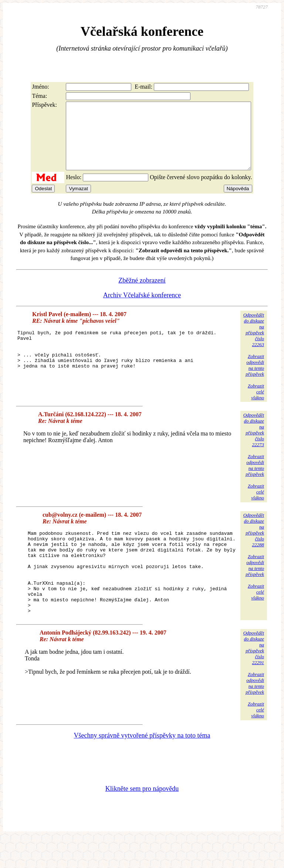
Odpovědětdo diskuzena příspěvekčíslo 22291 (254, 678)
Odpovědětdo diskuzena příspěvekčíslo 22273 (254, 443)
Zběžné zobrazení (142, 294)
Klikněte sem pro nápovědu (142, 819)
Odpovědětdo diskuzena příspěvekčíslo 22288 (254, 543)
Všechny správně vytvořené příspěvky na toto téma (142, 765)
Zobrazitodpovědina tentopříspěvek (255, 378)
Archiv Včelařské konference (142, 308)
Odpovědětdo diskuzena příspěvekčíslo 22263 (254, 343)
